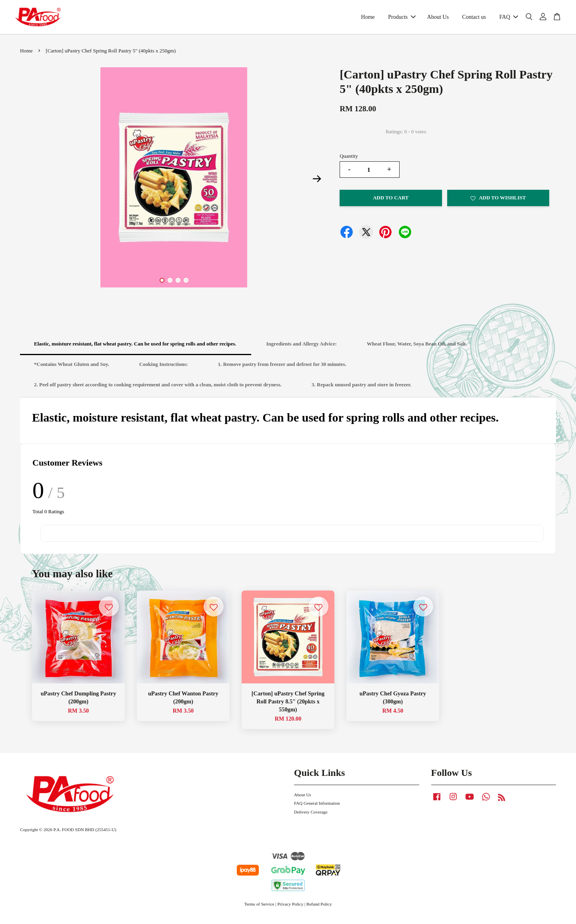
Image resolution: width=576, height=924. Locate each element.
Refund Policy (319, 908)
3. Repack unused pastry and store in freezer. (361, 389)
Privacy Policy (291, 908)
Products (402, 19)
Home (368, 19)
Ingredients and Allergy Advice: (302, 348)
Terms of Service (259, 908)
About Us (438, 19)
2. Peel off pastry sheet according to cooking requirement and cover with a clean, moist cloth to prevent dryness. (158, 389)
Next (317, 183)
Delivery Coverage (311, 816)
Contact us (474, 19)
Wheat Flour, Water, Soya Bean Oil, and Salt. (417, 348)
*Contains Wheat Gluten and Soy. (72, 368)
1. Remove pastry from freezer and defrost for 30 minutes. (282, 368)
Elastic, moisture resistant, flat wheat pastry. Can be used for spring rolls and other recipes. (135, 348)
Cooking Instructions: (164, 368)
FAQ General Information (317, 807)
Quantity (349, 160)
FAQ (509, 19)
